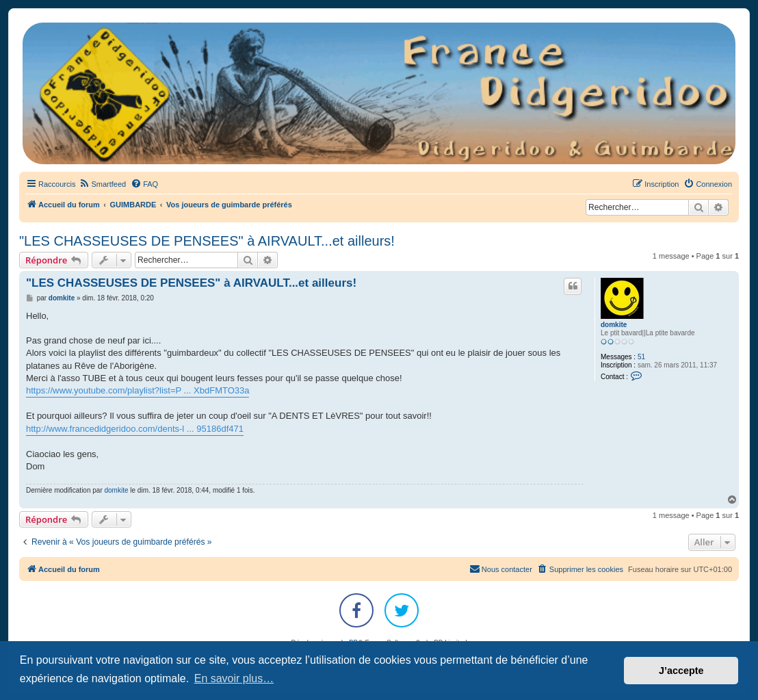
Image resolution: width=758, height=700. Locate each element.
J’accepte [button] (681, 671)
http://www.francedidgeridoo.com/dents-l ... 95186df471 (135, 429)
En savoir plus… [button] (234, 678)
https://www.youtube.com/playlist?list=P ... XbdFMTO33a (138, 390)
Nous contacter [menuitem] (501, 569)
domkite (614, 325)
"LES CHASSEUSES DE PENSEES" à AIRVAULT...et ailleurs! (207, 241)
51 (641, 357)
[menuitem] (102, 184)
